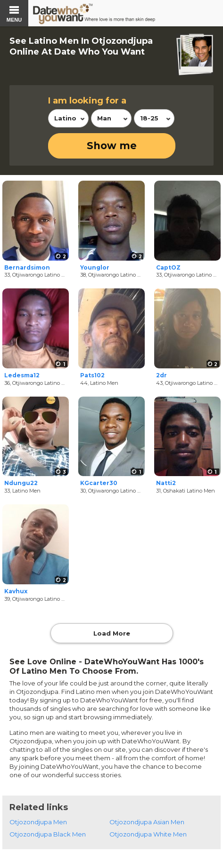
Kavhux (16, 591)
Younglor (95, 267)
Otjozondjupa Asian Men (147, 822)
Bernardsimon (27, 267)
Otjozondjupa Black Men (48, 834)
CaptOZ (168, 267)
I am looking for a (87, 101)
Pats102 (92, 375)
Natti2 (166, 483)
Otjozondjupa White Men (148, 834)
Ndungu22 (21, 483)
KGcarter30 (99, 483)
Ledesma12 (22, 375)
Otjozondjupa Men (38, 822)
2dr (161, 375)
